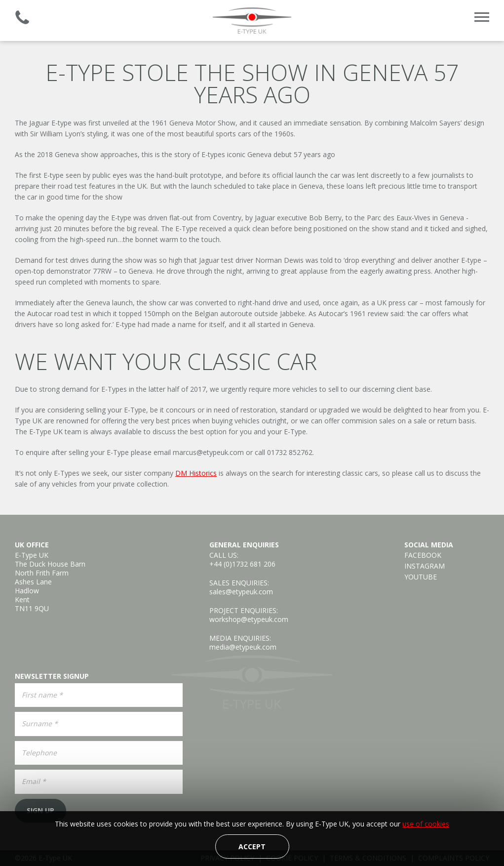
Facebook (423, 555)
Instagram (425, 566)
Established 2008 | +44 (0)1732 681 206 (22, 17)
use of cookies (426, 824)
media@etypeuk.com (243, 647)
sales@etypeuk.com (241, 592)
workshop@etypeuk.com (249, 619)
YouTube (421, 577)
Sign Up (40, 810)
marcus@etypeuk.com (208, 452)
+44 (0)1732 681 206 (242, 564)
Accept (252, 846)
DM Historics (196, 473)
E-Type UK (252, 21)
